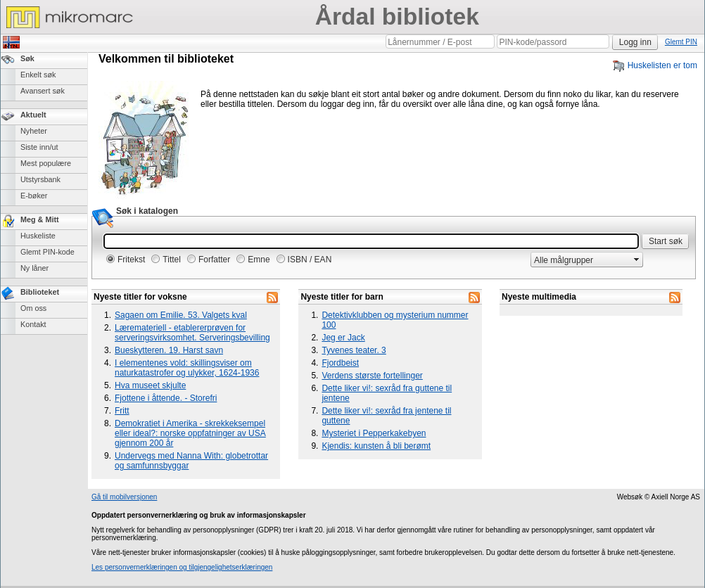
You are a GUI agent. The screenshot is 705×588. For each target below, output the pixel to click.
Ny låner (34, 268)
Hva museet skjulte (150, 385)
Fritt (122, 411)
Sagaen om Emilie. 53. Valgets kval (181, 315)
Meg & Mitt (40, 219)
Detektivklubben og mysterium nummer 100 (395, 320)
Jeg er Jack (343, 338)
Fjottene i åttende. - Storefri (166, 398)
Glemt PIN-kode (47, 252)
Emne (259, 260)
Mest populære (46, 163)
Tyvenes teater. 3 (354, 350)
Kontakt (33, 324)
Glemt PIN (681, 42)
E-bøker (34, 196)
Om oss (33, 308)
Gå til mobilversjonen (124, 497)
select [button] (637, 260)
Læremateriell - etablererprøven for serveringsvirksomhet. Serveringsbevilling (192, 333)
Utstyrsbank (40, 179)
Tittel (172, 260)
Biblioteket (40, 292)
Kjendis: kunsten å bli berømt (376, 446)
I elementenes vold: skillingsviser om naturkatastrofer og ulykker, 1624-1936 (187, 368)
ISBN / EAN (310, 260)
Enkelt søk (38, 75)
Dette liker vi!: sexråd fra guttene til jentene (387, 393)
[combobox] (581, 260)
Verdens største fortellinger (372, 376)
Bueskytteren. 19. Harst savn (169, 350)
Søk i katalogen (147, 211)
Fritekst (131, 260)
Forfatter (214, 260)
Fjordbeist (340, 363)
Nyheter (34, 131)
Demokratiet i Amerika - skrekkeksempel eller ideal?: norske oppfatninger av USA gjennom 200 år (190, 433)
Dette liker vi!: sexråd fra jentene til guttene (386, 416)
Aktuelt (33, 115)
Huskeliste (38, 236)
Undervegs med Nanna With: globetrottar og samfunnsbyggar (191, 461)
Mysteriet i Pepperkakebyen (374, 433)
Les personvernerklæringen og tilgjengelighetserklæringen (182, 567)
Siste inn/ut (39, 147)
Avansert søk (43, 91)
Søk (27, 58)
